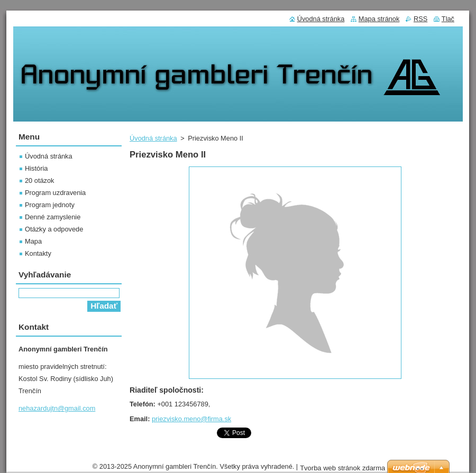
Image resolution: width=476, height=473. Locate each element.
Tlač (448, 19)
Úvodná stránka (153, 138)
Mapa (33, 241)
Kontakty (38, 253)
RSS (420, 19)
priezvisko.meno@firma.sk (191, 419)
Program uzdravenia (55, 193)
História (36, 168)
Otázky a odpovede (54, 229)
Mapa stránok (379, 19)
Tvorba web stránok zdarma (342, 468)
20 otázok (40, 180)
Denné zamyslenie (53, 217)
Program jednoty (50, 205)
